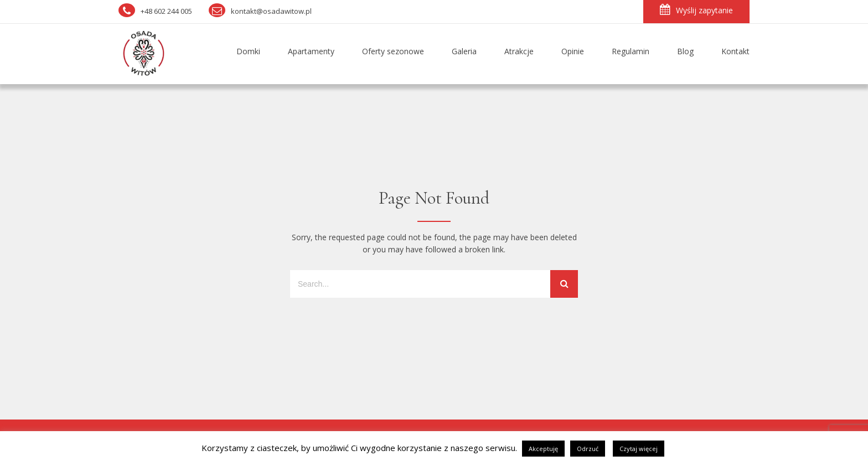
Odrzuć (588, 449)
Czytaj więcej (639, 449)
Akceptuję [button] (543, 449)
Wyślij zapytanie (696, 10)
